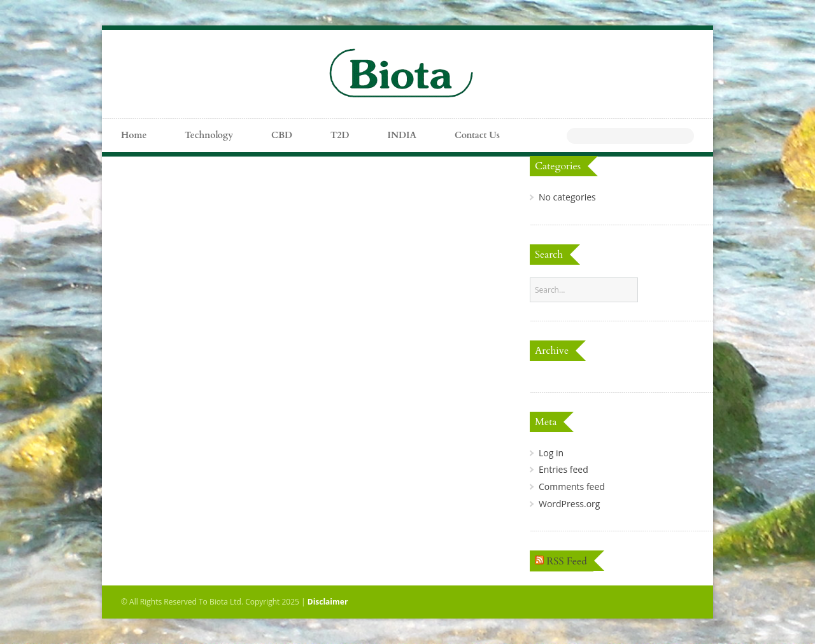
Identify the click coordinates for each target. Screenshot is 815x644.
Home (134, 135)
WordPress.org (569, 504)
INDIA (402, 135)
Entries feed (563, 469)
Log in (551, 453)
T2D (340, 135)
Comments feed (572, 486)
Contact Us (477, 135)
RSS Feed (567, 561)
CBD (282, 135)
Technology (209, 135)
